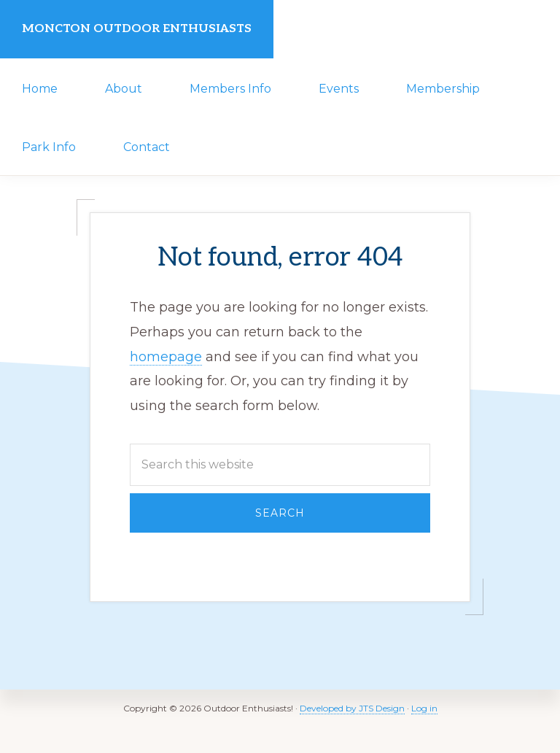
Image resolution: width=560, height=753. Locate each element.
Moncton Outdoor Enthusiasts (137, 29)
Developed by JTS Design (352, 708)
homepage (166, 357)
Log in (424, 708)
